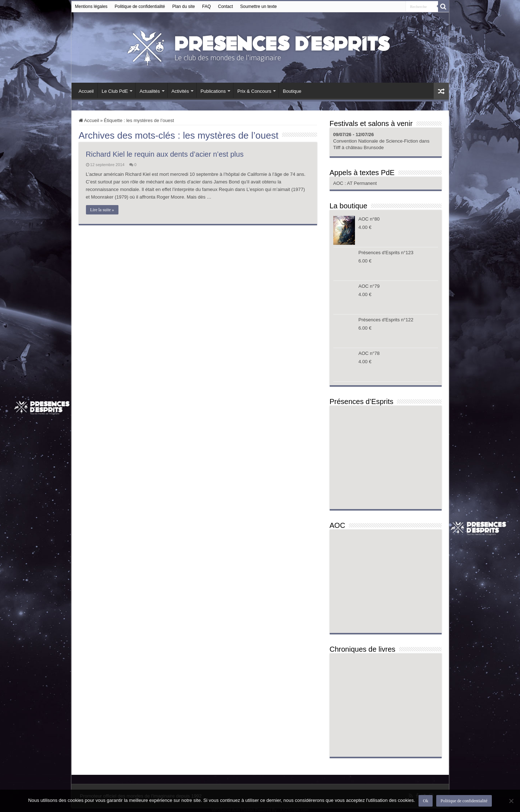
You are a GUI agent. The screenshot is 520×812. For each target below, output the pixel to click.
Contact (226, 6)
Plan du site (184, 6)
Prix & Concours (254, 91)
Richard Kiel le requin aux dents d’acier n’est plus (165, 154)
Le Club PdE (115, 91)
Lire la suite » (102, 210)
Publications (213, 91)
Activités (180, 91)
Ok (426, 801)
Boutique (292, 91)
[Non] (511, 801)
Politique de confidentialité (140, 6)
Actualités (149, 91)
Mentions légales (91, 6)
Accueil (86, 91)
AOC (339, 183)
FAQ (207, 6)
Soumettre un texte (258, 6)
